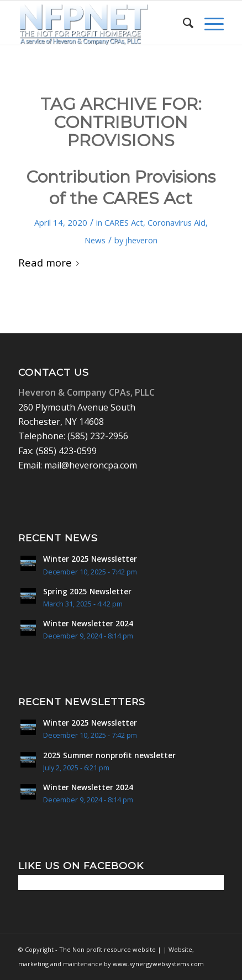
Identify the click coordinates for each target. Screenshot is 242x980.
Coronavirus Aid (177, 222)
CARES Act (124, 222)
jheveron (141, 240)
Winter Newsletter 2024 (88, 623)
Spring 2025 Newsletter (87, 591)
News (95, 240)
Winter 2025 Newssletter (90, 559)
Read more (51, 262)
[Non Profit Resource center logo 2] (101, 23)
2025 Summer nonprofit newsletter (109, 755)
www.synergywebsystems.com (158, 964)
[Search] (183, 23)
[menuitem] (183, 23)
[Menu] (209, 23)
